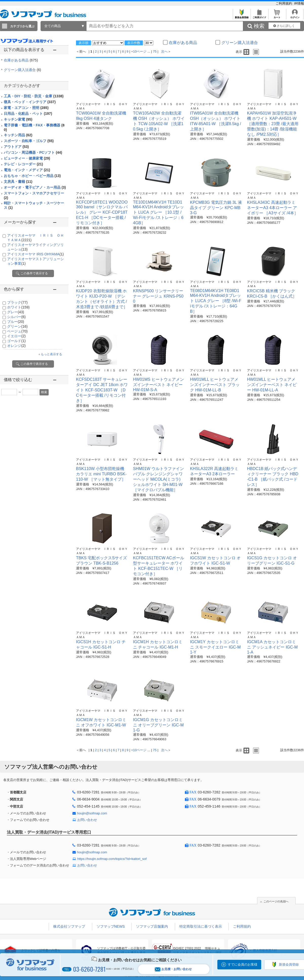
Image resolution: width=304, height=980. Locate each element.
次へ (164, 51)
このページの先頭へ (276, 901)
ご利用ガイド (259, 16)
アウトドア (16, 147)
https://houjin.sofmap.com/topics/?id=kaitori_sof (112, 859)
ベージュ (17, 331)
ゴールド (16, 341)
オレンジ (16, 346)
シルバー (16, 317)
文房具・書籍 (18, 182)
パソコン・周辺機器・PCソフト (33, 152)
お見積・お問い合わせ (173, 969)
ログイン (295, 16)
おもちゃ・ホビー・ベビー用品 (32, 176)
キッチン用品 (18, 135)
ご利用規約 (284, 3)
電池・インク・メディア (27, 170)
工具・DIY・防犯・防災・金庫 (34, 96)
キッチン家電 (18, 119)
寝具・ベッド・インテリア (30, 102)
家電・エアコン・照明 (26, 108)
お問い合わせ (87, 820)
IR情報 (299, 3)
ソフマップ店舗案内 (152, 926)
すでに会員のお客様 (243, 964)
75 (155, 51)
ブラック (17, 302)
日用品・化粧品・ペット (28, 114)
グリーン (17, 326)
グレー (16, 312)
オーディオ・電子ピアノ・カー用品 (35, 187)
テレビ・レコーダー (23, 164)
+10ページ (139, 51)
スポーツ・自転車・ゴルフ (29, 141)
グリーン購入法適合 (22, 70)
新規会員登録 (242, 16)
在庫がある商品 (21, 60)
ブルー (16, 322)
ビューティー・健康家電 (27, 158)
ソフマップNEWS (111, 926)
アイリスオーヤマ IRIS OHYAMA (35, 254)
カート (277, 16)
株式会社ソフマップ (69, 926)
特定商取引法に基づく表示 (201, 926)
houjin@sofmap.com (92, 813)
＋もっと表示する (50, 354)
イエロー (16, 336)
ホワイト (18, 307)
